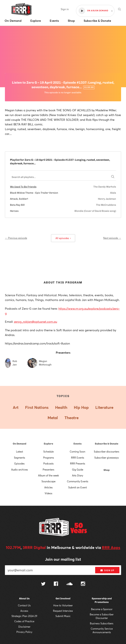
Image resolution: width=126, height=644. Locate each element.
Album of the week (48, 475)
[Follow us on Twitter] (43, 584)
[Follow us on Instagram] (83, 584)
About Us (24, 599)
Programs (49, 458)
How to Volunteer (63, 605)
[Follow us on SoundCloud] (69, 584)
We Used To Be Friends (23, 187)
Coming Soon (78, 452)
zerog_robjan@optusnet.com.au (36, 322)
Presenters (48, 470)
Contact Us (24, 605)
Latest (20, 452)
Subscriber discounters (107, 452)
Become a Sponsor (102, 609)
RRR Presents (78, 463)
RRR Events (78, 458)
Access (24, 611)
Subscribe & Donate (107, 444)
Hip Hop (81, 407)
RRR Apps (111, 547)
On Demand (20, 444)
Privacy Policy (24, 632)
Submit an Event (78, 487)
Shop (107, 470)
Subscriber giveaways (107, 458)
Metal (53, 418)
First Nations (37, 407)
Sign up (107, 570)
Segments (20, 458)
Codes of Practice (24, 621)
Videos (48, 493)
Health (61, 407)
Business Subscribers (102, 623)
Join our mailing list (63, 559)
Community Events (78, 481)
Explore (48, 444)
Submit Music (63, 616)
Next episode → (112, 238)
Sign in (65, 9)
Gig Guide (78, 470)
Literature (104, 407)
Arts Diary (78, 475)
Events (78, 444)
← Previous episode (16, 238)
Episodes (20, 463)
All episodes (63, 238)
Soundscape (48, 481)
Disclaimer (24, 627)
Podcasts (48, 463)
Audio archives (20, 470)
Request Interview (63, 611)
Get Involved (63, 599)
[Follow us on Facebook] (56, 584)
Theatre (72, 418)
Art (16, 407)
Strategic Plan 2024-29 (24, 616)
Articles (48, 487)
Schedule (48, 452)
